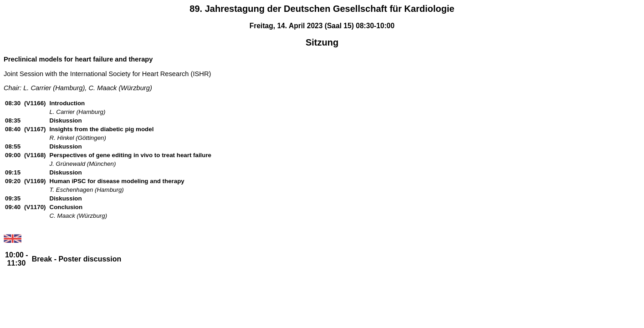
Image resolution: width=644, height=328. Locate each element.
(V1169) (35, 181)
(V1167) (35, 129)
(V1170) (35, 207)
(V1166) (35, 103)
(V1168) (35, 155)
